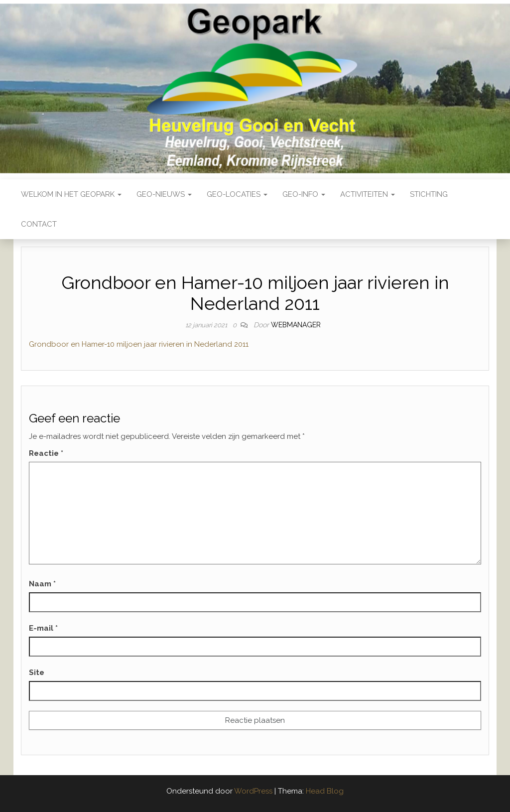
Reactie (46, 453)
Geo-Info (304, 194)
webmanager (296, 325)
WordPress (253, 791)
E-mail (43, 628)
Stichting (429, 194)
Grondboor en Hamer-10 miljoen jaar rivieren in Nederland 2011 (139, 344)
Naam (42, 584)
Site (37, 673)
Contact (39, 224)
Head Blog (325, 791)
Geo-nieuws (164, 194)
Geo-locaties (237, 194)
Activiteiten (368, 194)
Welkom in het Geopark (71, 194)
